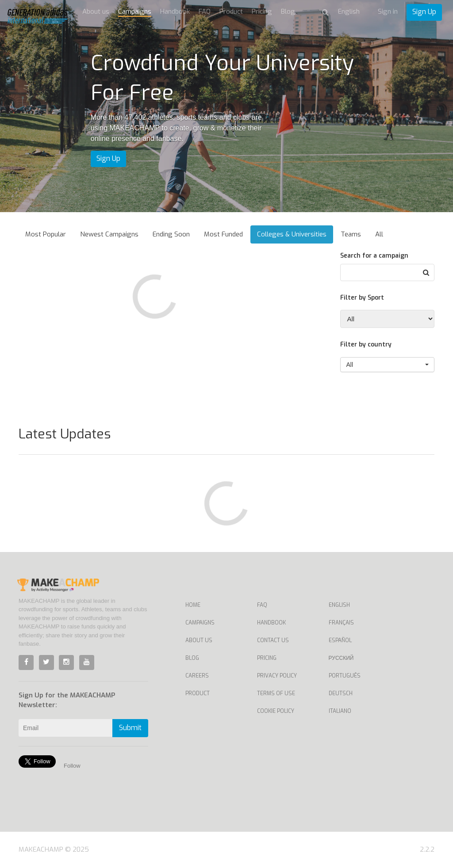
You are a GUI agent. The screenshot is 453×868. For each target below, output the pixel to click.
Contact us (273, 640)
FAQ (205, 11)
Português (345, 676)
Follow (72, 766)
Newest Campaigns (109, 234)
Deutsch (341, 693)
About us (96, 11)
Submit (130, 728)
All (379, 234)
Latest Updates (65, 434)
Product (231, 11)
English (339, 605)
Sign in (388, 11)
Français (341, 623)
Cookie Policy (276, 711)
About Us (199, 640)
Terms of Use (276, 693)
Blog (288, 11)
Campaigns (135, 11)
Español (340, 640)
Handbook (175, 11)
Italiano (340, 711)
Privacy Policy (277, 676)
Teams (351, 234)
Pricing (262, 11)
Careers (197, 676)
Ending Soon (171, 234)
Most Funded (223, 234)
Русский (341, 658)
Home (193, 605)
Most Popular (46, 234)
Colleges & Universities (292, 234)
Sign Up (424, 12)
